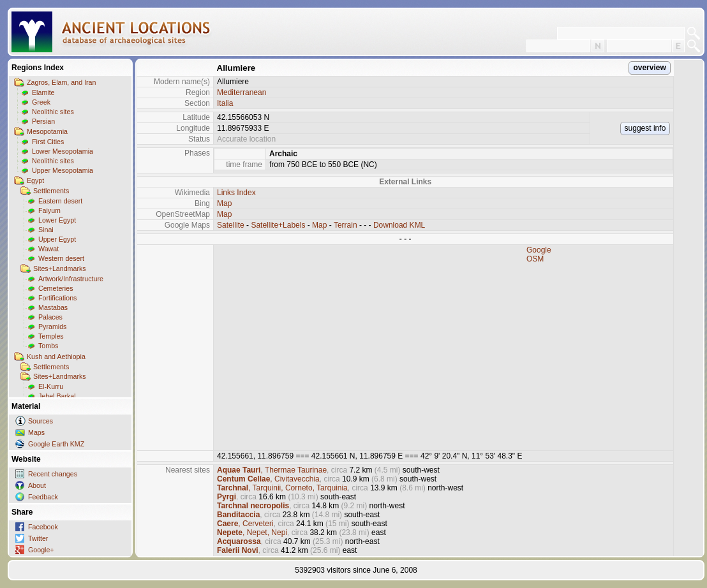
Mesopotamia (47, 131)
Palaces (50, 317)
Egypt (35, 180)
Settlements (51, 191)
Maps (36, 432)
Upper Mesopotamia (63, 170)
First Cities (48, 142)
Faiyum (49, 210)
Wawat (48, 249)
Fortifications (57, 298)
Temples (51, 336)
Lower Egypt (57, 220)
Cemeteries (56, 288)
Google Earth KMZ (56, 444)
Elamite (43, 92)
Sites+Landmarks (60, 268)
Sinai (46, 230)
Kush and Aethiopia (56, 356)
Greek (41, 102)
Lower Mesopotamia (63, 151)
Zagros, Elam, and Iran (61, 82)
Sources (41, 421)
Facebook (43, 527)
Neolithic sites (53, 112)
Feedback (43, 497)
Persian (43, 121)
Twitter (38, 538)
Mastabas (53, 307)
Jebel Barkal (57, 396)
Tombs (48, 346)
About (37, 485)
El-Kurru (51, 386)
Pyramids (52, 327)
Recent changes (53, 474)
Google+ (41, 550)
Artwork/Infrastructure (71, 279)
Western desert (61, 258)
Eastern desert (60, 201)
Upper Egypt (57, 239)
